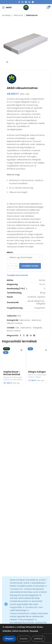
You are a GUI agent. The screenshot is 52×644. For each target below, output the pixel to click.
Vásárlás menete (10, 610)
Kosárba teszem (30, 266)
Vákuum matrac (15, 323)
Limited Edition (17, 380)
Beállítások (38, 639)
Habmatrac (32, 15)
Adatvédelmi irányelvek (13, 591)
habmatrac (26, 328)
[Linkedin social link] (29, 2)
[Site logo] (26, 7)
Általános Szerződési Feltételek (17, 596)
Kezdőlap (6, 15)
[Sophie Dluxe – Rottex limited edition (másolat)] (14, 358)
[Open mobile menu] (7, 8)
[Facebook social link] (19, 2)
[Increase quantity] (16, 266)
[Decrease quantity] (9, 266)
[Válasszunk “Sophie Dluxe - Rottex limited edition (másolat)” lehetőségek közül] (22, 350)
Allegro (38, 377)
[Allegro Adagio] (38, 358)
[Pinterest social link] (26, 2)
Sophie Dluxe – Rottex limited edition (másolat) (12, 376)
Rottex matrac (14, 331)
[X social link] (22, 2)
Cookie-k (6, 605)
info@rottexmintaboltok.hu (18, 529)
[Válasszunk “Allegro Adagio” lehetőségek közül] (46, 350)
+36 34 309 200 (12, 540)
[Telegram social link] (33, 2)
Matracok (18, 15)
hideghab (37, 328)
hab (17, 328)
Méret (10, 252)
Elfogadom (9, 639)
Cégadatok (7, 600)
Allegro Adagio (37, 372)
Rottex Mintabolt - (14, 558)
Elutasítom (24, 639)
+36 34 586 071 (12, 535)
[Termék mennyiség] (12, 266)
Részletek (34, 631)
